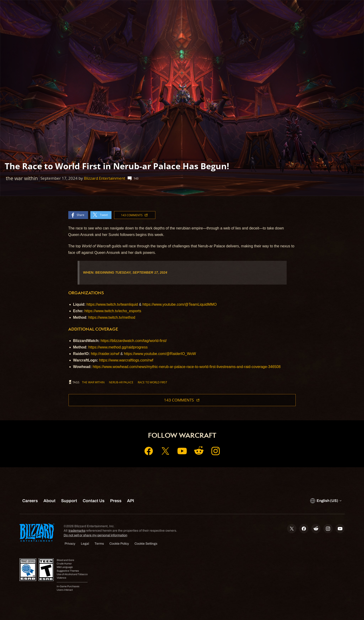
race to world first (152, 382)
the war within (93, 382)
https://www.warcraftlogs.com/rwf (126, 360)
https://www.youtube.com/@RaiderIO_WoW (160, 354)
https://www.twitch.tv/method (112, 317)
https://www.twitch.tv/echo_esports (113, 311)
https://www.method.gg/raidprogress (118, 347)
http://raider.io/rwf (105, 354)
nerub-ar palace (121, 382)
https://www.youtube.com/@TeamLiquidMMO (179, 304)
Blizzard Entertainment (105, 178)
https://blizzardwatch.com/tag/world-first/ (134, 341)
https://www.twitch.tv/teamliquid (112, 304)
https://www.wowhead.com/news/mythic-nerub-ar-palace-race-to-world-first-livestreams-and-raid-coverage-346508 (187, 367)
